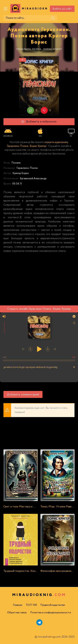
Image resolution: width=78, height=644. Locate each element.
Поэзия (16, 163)
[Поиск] (53, 18)
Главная (18, 605)
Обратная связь (17, 612)
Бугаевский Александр (33, 179)
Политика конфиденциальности (51, 612)
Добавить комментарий (23, 395)
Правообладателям (53, 605)
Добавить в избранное (39, 122)
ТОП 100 (31, 605)
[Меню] (6, 9)
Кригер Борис (21, 173)
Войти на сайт (62, 9)
